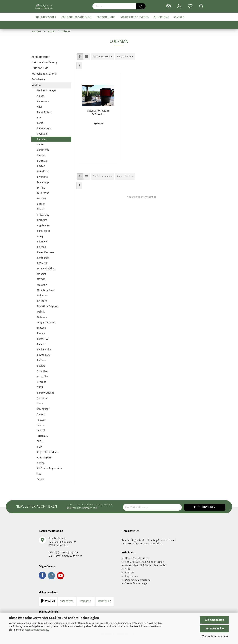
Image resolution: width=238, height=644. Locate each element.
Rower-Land (44, 355)
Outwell (41, 328)
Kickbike (42, 247)
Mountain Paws (46, 290)
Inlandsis (42, 242)
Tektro (40, 425)
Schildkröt (43, 371)
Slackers (42, 398)
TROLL (40, 441)
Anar (40, 107)
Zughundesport (45, 17)
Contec (41, 145)
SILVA (40, 387)
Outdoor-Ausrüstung (76, 17)
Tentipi (41, 431)
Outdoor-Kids (106, 17)
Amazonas (43, 101)
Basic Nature (44, 112)
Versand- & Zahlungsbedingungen (145, 562)
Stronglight (43, 409)
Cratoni (41, 155)
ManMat (42, 274)
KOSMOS (42, 263)
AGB (127, 569)
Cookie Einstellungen (136, 583)
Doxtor (41, 166)
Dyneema (42, 177)
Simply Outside (46, 393)
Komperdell (44, 258)
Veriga (41, 463)
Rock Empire (44, 350)
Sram (40, 404)
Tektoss (41, 420)
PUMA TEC (43, 339)
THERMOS (42, 436)
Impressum (132, 576)
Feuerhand (43, 193)
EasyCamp (43, 182)
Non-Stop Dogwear (48, 306)
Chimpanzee (44, 128)
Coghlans (42, 134)
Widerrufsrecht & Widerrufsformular (146, 565)
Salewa (41, 366)
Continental (44, 150)
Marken (179, 17)
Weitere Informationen (215, 636)
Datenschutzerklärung (36, 630)
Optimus (42, 317)
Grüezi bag (43, 215)
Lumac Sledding (46, 269)
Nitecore (42, 301)
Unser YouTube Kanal (137, 558)
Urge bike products (48, 452)
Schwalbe (42, 377)
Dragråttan (43, 172)
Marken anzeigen (47, 91)
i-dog (40, 236)
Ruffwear (42, 360)
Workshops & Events (135, 17)
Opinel (41, 312)
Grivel (40, 209)
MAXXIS (41, 279)
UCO (39, 447)
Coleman (42, 139)
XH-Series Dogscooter (49, 468)
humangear (43, 231)
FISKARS (42, 199)
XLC (39, 474)
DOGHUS (42, 161)
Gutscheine (161, 17)
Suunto (41, 414)
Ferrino (41, 188)
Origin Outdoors (46, 323)
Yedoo (40, 479)
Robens (41, 344)
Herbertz (42, 220)
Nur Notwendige (215, 629)
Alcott (40, 96)
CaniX (40, 123)
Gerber (41, 204)
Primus (41, 333)
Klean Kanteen (45, 252)
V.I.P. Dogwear (45, 458)
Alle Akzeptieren (215, 620)
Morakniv (42, 285)
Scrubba (42, 382)
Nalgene (42, 296)
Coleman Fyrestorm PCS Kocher (98, 112)
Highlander (43, 225)
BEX (39, 118)
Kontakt (130, 573)
